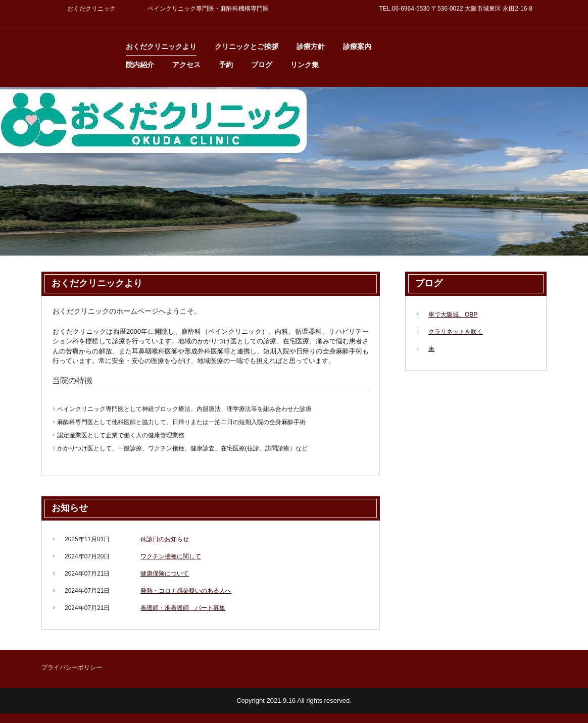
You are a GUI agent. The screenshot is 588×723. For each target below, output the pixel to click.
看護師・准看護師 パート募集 (183, 608)
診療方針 (311, 46)
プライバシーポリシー (72, 667)
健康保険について (165, 574)
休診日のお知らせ (165, 539)
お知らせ (70, 508)
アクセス (186, 65)
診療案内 (357, 46)
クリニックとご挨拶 (247, 46)
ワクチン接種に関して (171, 556)
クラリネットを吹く (456, 332)
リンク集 (305, 65)
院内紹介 (140, 65)
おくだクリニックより (161, 46)
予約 (226, 65)
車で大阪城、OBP (453, 315)
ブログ (262, 65)
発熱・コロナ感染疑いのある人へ (186, 591)
